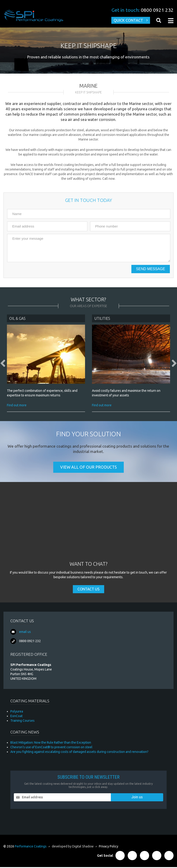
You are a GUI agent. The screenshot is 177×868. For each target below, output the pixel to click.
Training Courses (22, 721)
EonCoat (16, 717)
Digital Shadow (83, 847)
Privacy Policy (109, 847)
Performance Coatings (31, 847)
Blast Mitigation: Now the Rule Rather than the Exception (51, 743)
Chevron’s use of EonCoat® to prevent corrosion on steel (51, 748)
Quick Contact (128, 21)
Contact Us (88, 590)
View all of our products (88, 468)
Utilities (102, 319)
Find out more (17, 406)
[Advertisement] (88, 527)
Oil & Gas (17, 319)
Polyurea (17, 712)
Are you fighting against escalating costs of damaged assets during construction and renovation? (79, 753)
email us (25, 633)
